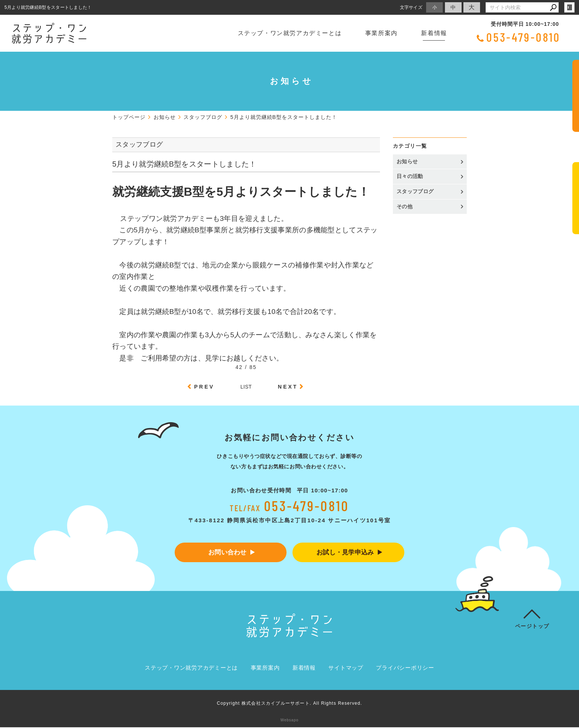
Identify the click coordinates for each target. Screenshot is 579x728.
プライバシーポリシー (405, 668)
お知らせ (407, 161)
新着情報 (434, 33)
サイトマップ (346, 668)
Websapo (289, 721)
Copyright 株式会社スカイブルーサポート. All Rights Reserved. (289, 704)
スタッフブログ (415, 191)
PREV (204, 387)
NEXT (288, 387)
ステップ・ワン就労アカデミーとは (290, 33)
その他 (407, 206)
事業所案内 (381, 33)
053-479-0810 (523, 37)
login (569, 7)
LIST (246, 387)
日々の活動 (410, 176)
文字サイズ (411, 7)
